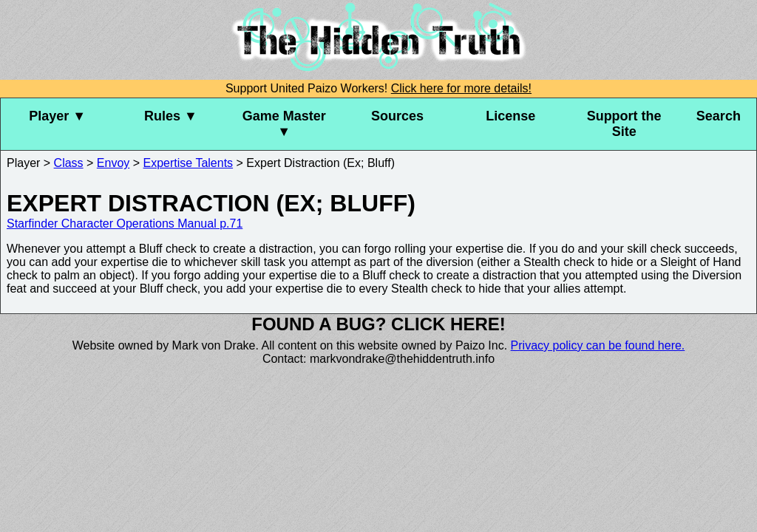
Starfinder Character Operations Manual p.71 (125, 224)
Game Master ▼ (284, 124)
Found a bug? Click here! (378, 324)
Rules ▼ (171, 116)
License (510, 116)
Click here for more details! (461, 88)
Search (719, 116)
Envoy (113, 163)
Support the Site (624, 124)
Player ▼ (57, 116)
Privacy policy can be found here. (598, 345)
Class (69, 163)
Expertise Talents (189, 163)
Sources (397, 116)
